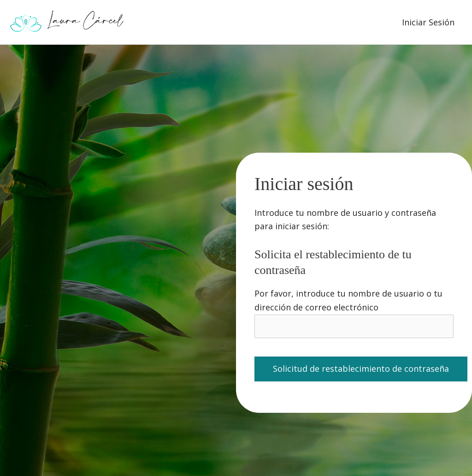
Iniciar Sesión (428, 22)
